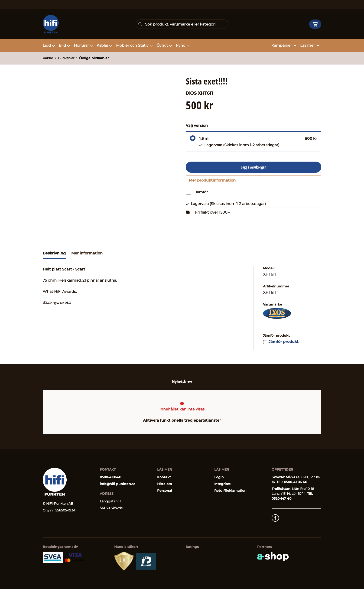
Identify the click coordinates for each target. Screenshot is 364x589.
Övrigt (164, 45)
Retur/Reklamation (230, 491)
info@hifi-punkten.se (118, 484)
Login (219, 477)
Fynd (183, 45)
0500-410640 (110, 477)
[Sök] (182, 24)
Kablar (104, 45)
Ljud (49, 45)
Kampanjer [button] (284, 45)
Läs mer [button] (310, 45)
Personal (165, 491)
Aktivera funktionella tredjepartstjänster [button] (182, 420)
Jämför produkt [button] (281, 344)
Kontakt (164, 477)
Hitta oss (164, 484)
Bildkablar (66, 58)
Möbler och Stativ (134, 45)
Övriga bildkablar (94, 58)
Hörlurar (83, 45)
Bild (64, 45)
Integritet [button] (222, 484)
